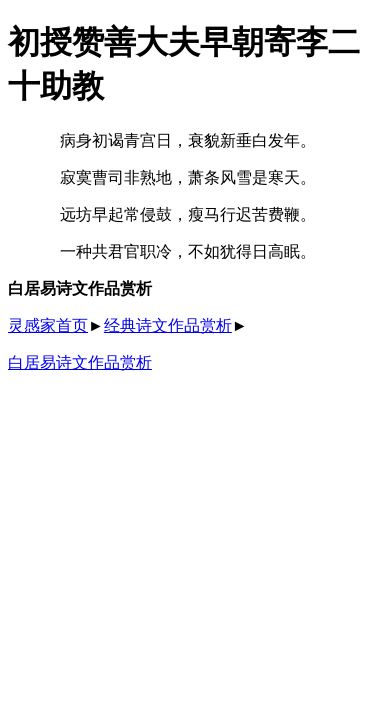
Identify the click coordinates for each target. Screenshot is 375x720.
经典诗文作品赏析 (168, 325)
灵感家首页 (48, 325)
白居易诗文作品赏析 (80, 362)
